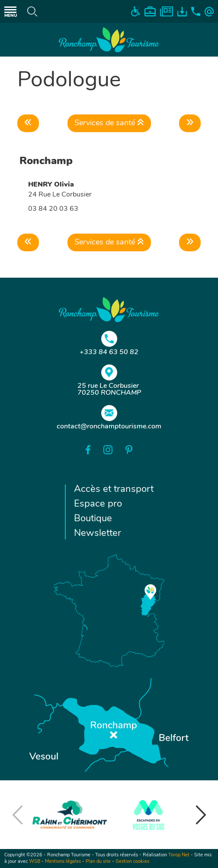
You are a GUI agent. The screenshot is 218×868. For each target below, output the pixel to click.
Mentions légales (63, 862)
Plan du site (98, 862)
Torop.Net (179, 855)
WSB (35, 862)
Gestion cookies (132, 862)
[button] (201, 815)
